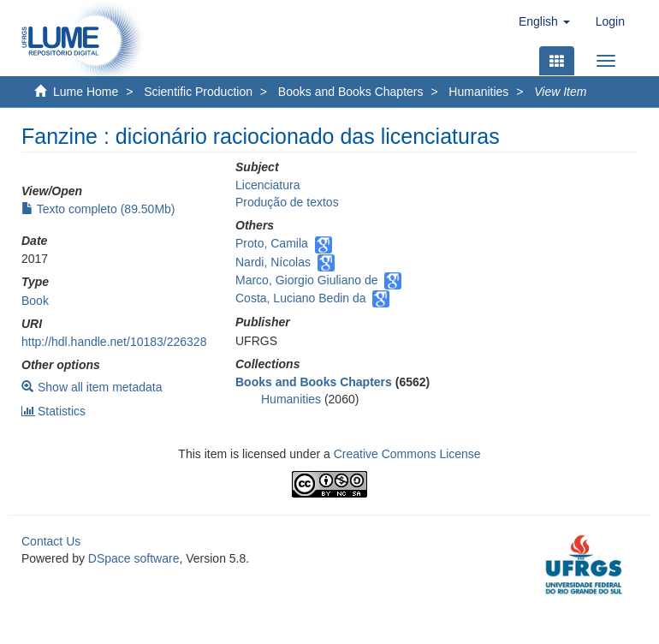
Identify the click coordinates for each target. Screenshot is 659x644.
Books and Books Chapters (351, 92)
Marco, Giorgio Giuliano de (307, 280)
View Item (560, 92)
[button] (544, 21)
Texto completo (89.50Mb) (98, 209)
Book (35, 301)
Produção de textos (287, 202)
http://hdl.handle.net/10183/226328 (114, 342)
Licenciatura (268, 185)
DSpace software (134, 558)
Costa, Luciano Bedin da (301, 298)
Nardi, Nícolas (273, 262)
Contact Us (51, 541)
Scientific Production (198, 92)
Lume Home (86, 92)
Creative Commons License (407, 454)
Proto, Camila (272, 243)
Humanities (478, 92)
